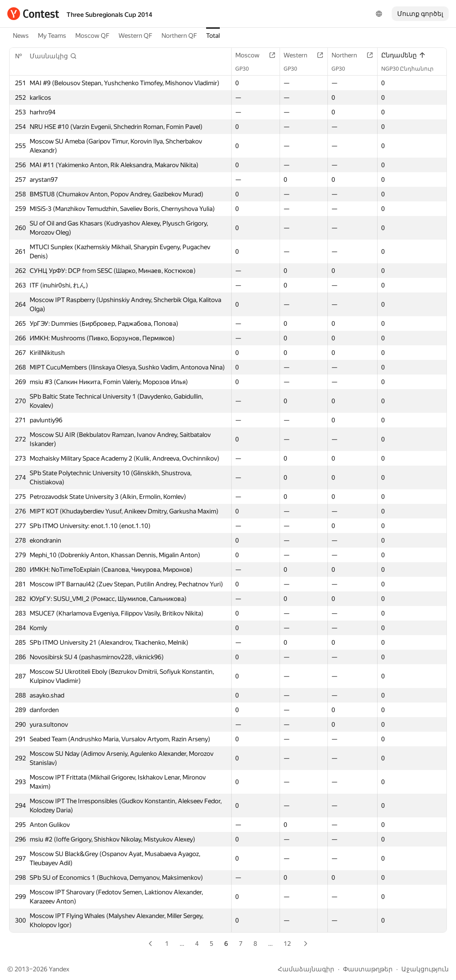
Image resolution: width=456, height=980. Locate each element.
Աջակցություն (425, 969)
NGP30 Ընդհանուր (412, 69)
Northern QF (179, 36)
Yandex (59, 969)
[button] (53, 56)
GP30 (247, 69)
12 (287, 944)
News (21, 36)
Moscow (252, 55)
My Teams (52, 36)
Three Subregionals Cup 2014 (109, 15)
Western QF (135, 36)
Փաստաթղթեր (368, 969)
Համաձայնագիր (306, 969)
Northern (349, 55)
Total (213, 36)
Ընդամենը (404, 55)
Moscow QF (92, 36)
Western (300, 55)
